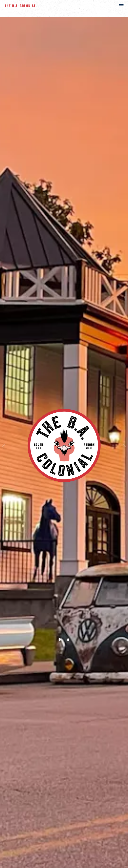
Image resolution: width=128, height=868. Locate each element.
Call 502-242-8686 (64, 864)
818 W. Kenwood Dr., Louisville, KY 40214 (55, 15)
